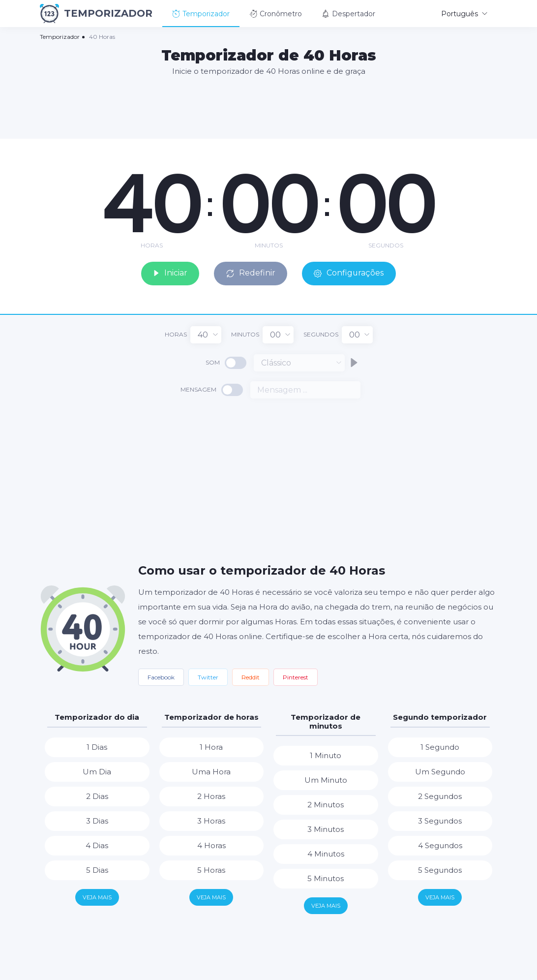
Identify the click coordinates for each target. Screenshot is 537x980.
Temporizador (201, 14)
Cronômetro (276, 14)
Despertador (348, 14)
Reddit (251, 677)
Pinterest (296, 677)
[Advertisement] (268, 107)
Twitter (208, 677)
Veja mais (97, 897)
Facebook (161, 677)
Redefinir (251, 273)
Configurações (350, 273)
